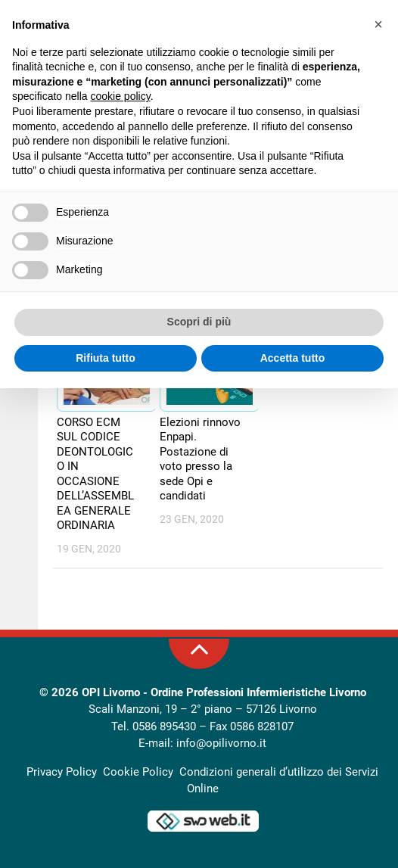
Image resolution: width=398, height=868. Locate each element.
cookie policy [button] (121, 96)
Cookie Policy (138, 772)
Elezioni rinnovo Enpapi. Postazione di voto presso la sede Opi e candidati (200, 459)
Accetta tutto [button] (293, 358)
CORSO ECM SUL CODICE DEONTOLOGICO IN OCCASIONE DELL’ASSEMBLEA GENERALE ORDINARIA (95, 474)
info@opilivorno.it (221, 744)
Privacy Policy (62, 772)
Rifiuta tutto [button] (106, 358)
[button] (378, 24)
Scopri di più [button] (199, 322)
